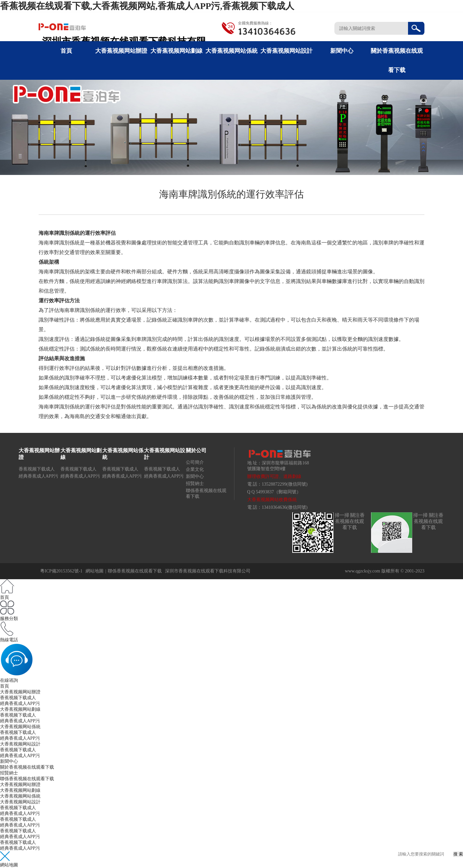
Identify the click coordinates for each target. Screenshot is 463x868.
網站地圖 (95, 571)
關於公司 (196, 450)
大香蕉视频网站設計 (286, 51)
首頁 (66, 51)
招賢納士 (195, 484)
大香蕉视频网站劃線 (177, 51)
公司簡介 (195, 462)
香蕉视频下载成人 (37, 469)
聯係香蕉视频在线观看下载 (135, 571)
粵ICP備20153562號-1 (61, 571)
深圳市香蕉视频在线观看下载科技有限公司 (208, 571)
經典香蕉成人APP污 (39, 476)
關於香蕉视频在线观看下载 (27, 767)
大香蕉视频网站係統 (232, 51)
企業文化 (195, 469)
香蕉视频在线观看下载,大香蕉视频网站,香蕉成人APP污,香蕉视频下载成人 (147, 6)
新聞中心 (342, 51)
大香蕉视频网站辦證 (121, 51)
